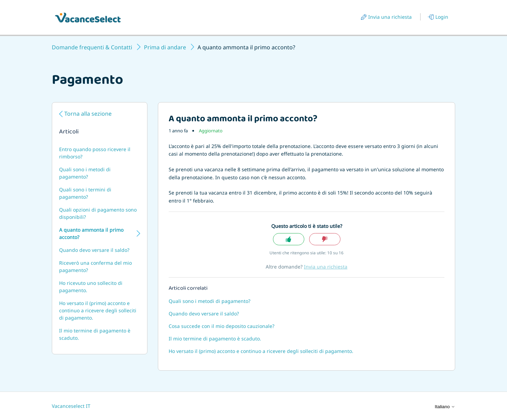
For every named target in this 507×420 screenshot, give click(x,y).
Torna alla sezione (88, 114)
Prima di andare (165, 47)
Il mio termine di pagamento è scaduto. (95, 334)
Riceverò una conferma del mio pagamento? (95, 266)
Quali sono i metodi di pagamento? (85, 173)
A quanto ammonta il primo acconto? (91, 233)
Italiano (445, 407)
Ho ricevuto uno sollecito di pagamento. (91, 287)
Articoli (69, 132)
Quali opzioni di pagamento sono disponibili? (98, 213)
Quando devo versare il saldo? (94, 250)
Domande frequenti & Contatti (92, 47)
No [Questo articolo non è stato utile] (325, 239)
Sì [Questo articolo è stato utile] (289, 239)
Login (442, 17)
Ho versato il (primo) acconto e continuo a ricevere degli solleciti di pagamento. (98, 310)
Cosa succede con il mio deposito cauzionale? (222, 326)
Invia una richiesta (390, 17)
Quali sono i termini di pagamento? (85, 193)
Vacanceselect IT (71, 406)
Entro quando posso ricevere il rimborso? (95, 153)
